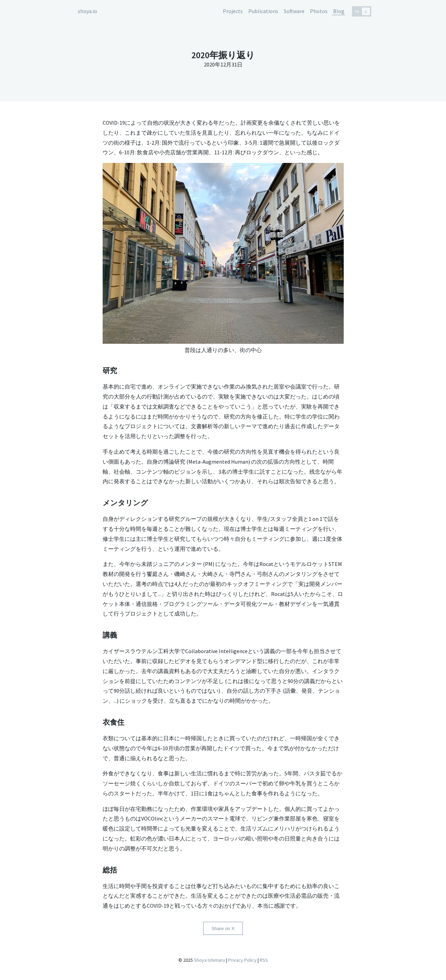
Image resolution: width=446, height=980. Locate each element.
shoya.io (87, 11)
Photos (319, 11)
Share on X (223, 929)
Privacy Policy (242, 960)
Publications (263, 11)
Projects (233, 11)
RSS (264, 960)
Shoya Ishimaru (209, 960)
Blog (339, 11)
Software (294, 11)
